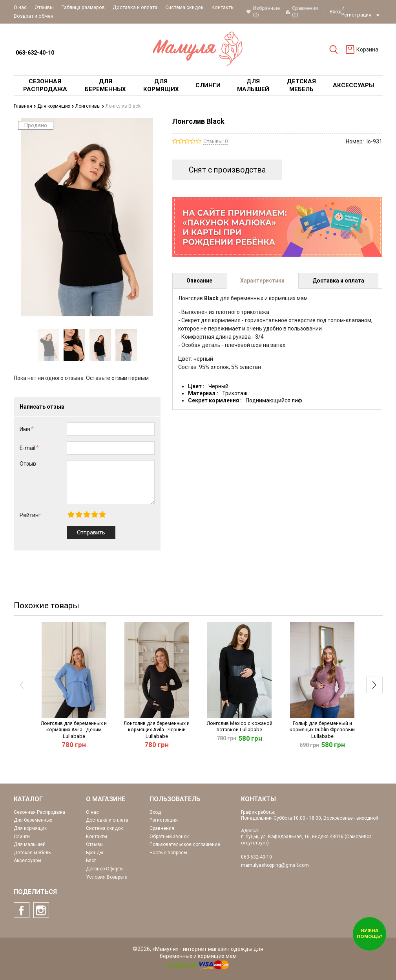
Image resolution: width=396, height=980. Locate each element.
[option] (49, 345)
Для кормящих (56, 106)
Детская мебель (32, 853)
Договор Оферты (105, 869)
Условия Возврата (107, 877)
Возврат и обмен (34, 16)
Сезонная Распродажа (39, 812)
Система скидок (184, 7)
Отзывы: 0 (215, 141)
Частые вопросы (168, 853)
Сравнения (162, 828)
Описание (199, 281)
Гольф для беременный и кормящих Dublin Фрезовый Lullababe (322, 730)
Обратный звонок (169, 837)
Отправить (91, 532)
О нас (20, 7)
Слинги (22, 837)
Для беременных (33, 820)
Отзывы (44, 7)
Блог (91, 861)
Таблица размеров (83, 7)
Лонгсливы (90, 106)
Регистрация (356, 15)
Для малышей (30, 844)
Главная (25, 106)
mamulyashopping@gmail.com (275, 865)
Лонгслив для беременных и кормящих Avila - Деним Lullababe (74, 730)
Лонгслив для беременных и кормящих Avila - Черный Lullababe (157, 730)
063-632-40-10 (35, 53)
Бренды (95, 853)
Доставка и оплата (135, 7)
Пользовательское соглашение (185, 844)
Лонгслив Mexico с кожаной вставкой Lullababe (240, 726)
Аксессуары (27, 861)
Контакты (223, 7)
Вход (336, 12)
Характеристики (262, 281)
